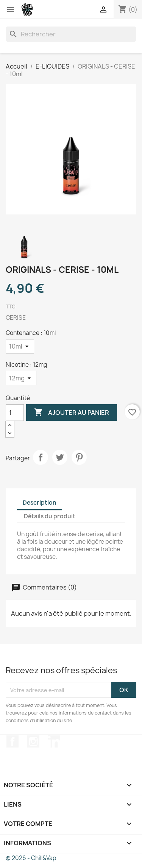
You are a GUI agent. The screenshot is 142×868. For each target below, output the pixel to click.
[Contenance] (20, 346)
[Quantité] (15, 413)
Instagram (33, 741)
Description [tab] (40, 503)
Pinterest (79, 457)
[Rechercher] (71, 34)
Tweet (60, 457)
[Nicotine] (21, 378)
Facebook (12, 741)
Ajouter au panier (72, 413)
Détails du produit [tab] (50, 516)
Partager (41, 457)
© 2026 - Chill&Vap (31, 858)
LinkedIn (54, 741)
